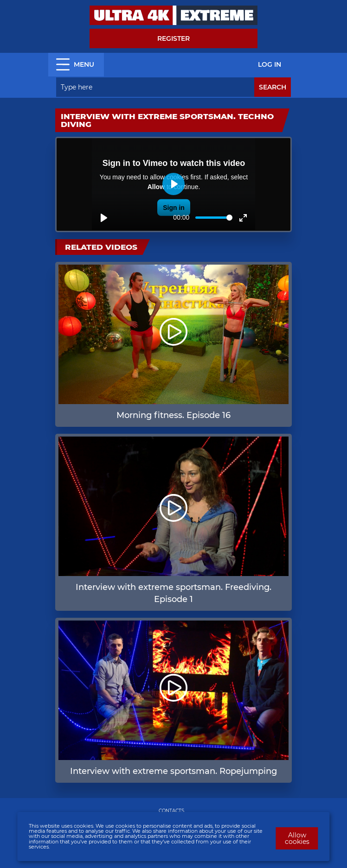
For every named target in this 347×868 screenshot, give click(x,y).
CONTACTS (171, 811)
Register (173, 38)
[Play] (104, 218)
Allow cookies (297, 838)
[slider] (214, 218)
